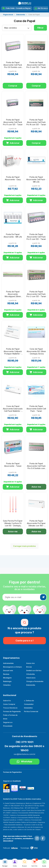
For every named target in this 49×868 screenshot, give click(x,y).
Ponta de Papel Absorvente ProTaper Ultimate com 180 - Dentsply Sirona (36, 523)
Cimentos (7, 685)
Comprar (13, 86)
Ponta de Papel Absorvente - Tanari (13, 465)
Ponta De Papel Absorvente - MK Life (13, 235)
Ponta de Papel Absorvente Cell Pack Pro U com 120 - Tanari (36, 294)
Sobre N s (7, 701)
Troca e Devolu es (10, 708)
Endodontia (21, 15)
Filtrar (40, 28)
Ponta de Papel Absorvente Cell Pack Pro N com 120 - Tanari (36, 122)
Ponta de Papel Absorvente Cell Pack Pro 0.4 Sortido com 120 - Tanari (36, 466)
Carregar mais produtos (23, 546)
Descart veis (8, 671)
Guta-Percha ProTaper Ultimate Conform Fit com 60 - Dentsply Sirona (13, 523)
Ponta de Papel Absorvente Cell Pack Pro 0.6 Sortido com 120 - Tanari (13, 65)
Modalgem (7, 678)
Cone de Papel (34, 15)
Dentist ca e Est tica (34, 671)
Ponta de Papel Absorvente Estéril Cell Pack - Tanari (36, 409)
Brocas (29, 667)
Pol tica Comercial (31, 711)
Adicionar (15, 143)
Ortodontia (30, 674)
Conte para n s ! (24, 641)
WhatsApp (24, 762)
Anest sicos (31, 678)
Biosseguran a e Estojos (12, 667)
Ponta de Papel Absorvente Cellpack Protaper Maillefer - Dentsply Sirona (13, 351)
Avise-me (36, 487)
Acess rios (30, 663)
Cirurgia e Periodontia (35, 681)
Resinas (6, 674)
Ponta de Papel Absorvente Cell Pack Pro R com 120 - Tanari (13, 122)
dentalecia (8, 15)
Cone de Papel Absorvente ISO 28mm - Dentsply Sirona (36, 351)
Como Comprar (9, 704)
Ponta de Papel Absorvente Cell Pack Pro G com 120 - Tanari (36, 65)
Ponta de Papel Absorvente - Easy (13, 178)
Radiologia (7, 681)
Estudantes (28, 708)
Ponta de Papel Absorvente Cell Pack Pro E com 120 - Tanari (36, 237)
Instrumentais (8, 663)
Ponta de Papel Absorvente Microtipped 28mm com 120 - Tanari (13, 294)
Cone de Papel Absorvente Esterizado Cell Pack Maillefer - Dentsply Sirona (13, 409)
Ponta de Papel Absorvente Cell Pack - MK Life (36, 179)
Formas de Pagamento (12, 711)
